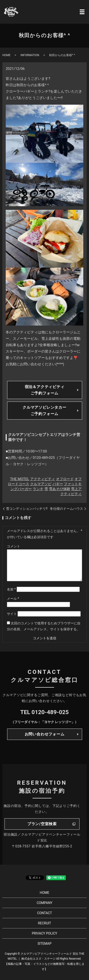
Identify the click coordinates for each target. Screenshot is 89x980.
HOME (6, 55)
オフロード (65, 479)
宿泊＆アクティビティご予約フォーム (45, 390)
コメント (14, 546)
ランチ (38, 489)
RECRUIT (44, 923)
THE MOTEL (20, 479)
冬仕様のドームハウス (66, 509)
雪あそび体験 (60, 489)
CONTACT (44, 913)
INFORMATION (30, 55)
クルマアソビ (41, 484)
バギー (58, 484)
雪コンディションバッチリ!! (27, 509)
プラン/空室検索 (42, 824)
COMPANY (44, 903)
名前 (11, 589)
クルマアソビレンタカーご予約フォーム (44, 411)
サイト (12, 614)
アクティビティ (43, 479)
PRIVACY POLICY (44, 933)
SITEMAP (44, 944)
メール (13, 599)
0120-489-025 (50, 712)
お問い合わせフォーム (45, 734)
